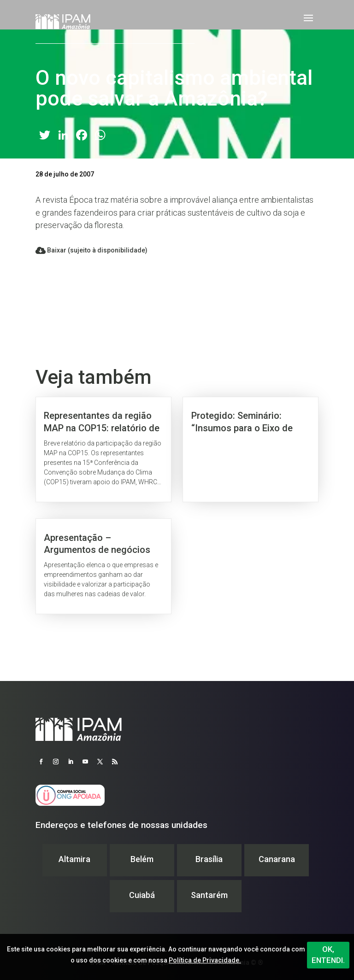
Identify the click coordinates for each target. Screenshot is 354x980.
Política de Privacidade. (205, 960)
